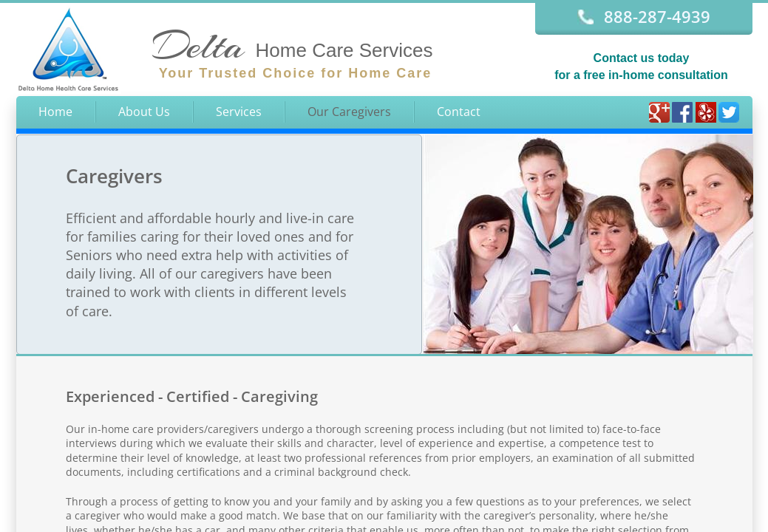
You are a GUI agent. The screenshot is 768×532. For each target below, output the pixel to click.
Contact (459, 112)
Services (239, 112)
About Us (144, 112)
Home (55, 112)
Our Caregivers (349, 112)
